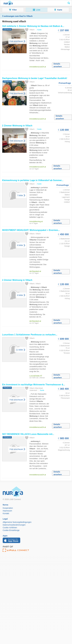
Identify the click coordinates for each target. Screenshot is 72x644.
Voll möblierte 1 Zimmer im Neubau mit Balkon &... (33, 26)
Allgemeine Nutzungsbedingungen (17, 522)
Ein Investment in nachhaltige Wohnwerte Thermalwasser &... (34, 385)
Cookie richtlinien (10, 528)
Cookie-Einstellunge (11, 530)
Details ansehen (58, 65)
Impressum (7, 511)
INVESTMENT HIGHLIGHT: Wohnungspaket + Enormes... (31, 230)
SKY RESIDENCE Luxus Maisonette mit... (28, 434)
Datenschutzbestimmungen (14, 525)
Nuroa (8, 3)
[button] (13, 10)
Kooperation (8, 508)
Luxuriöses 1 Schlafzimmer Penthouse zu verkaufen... (30, 335)
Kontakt (6, 513)
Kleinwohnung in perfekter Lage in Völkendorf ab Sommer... (33, 180)
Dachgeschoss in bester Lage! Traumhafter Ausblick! (35, 78)
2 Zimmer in (17, 126)
